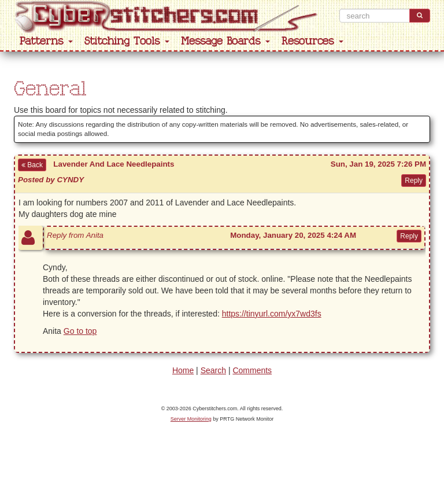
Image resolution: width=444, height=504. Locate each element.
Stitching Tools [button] (127, 41)
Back (32, 165)
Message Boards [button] (225, 41)
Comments (252, 370)
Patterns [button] (46, 41)
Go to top (80, 331)
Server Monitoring (191, 419)
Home (183, 370)
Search (213, 370)
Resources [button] (312, 41)
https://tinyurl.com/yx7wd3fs (272, 314)
